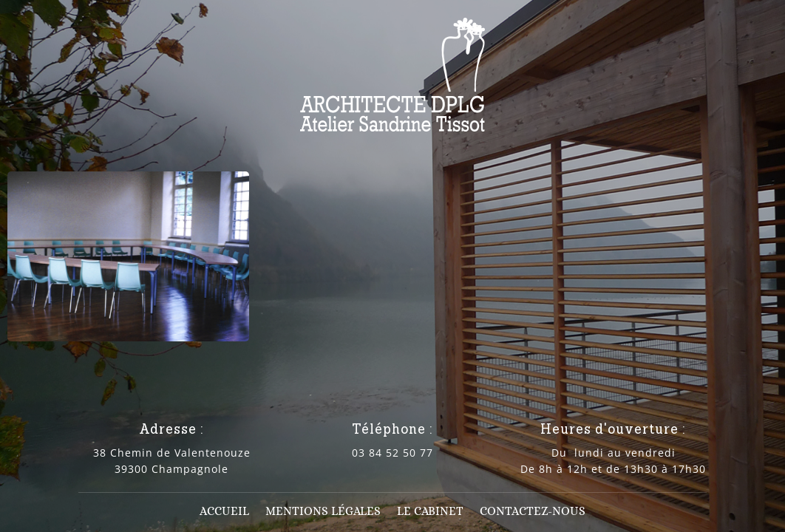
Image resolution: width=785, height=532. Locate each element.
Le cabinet (430, 512)
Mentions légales (323, 512)
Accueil (224, 512)
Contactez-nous (533, 512)
